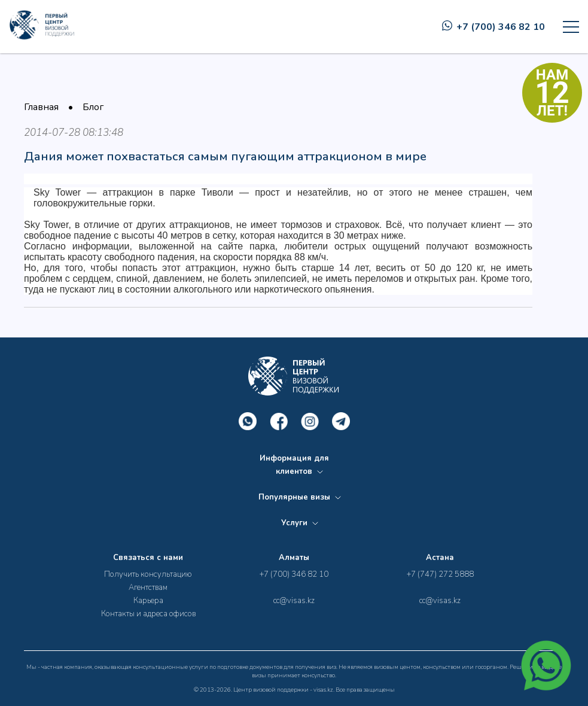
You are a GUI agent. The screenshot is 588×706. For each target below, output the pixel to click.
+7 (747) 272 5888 (440, 574)
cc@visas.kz (294, 601)
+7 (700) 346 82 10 (493, 27)
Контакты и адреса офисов (148, 614)
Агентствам (148, 588)
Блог (93, 107)
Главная (41, 107)
